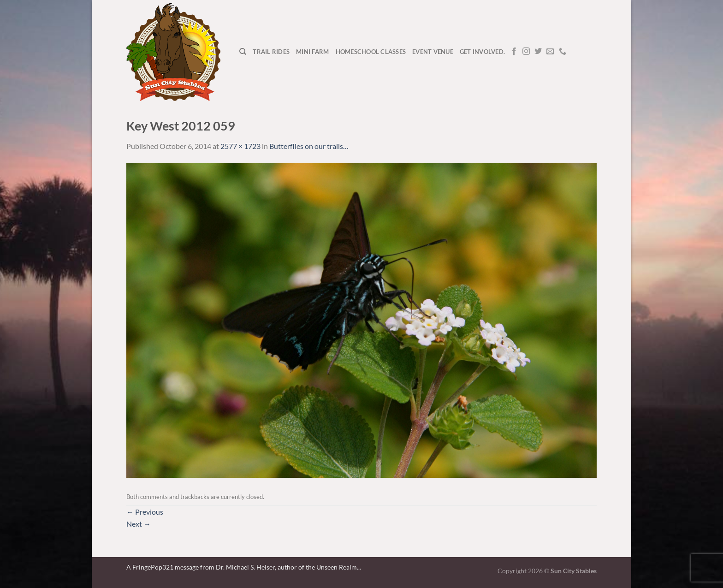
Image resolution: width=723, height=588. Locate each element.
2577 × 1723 (240, 146)
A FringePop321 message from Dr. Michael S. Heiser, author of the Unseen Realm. (242, 567)
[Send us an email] (550, 52)
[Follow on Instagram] (526, 52)
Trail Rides (271, 52)
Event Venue (433, 52)
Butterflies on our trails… (309, 146)
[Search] (243, 52)
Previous (145, 512)
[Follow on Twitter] (538, 52)
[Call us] (563, 52)
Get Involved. (482, 52)
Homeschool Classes (371, 52)
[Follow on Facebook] (514, 52)
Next (139, 524)
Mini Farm (312, 52)
